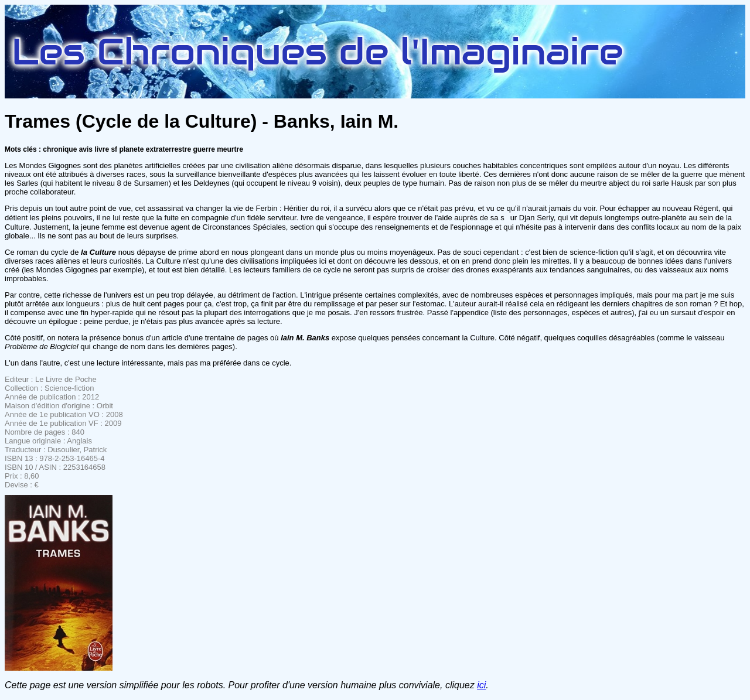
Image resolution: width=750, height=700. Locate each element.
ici (481, 685)
